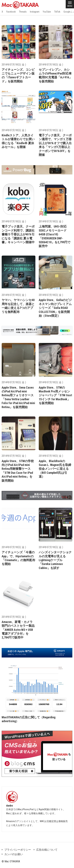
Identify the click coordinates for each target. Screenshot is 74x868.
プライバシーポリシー (18, 850)
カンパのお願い (14, 854)
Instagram (35, 12)
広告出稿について (47, 850)
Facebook (11, 12)
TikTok (57, 12)
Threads (23, 12)
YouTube (47, 12)
